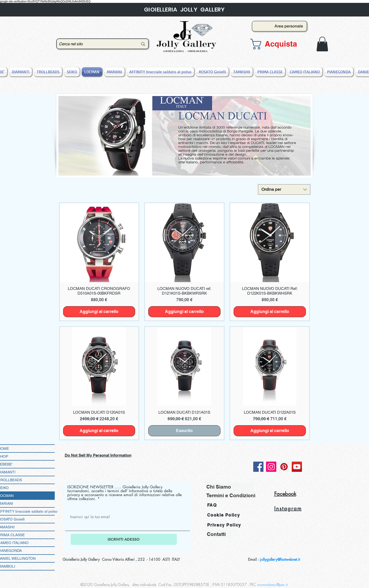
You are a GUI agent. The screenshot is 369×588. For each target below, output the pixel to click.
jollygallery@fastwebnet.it (280, 559)
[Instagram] (271, 467)
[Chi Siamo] (230, 487)
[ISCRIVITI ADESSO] (124, 539)
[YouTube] (297, 467)
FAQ (212, 505)
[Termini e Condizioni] (231, 495)
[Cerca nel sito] (95, 44)
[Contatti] (219, 534)
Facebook (285, 494)
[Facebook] (258, 467)
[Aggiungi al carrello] (99, 312)
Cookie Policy (224, 515)
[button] (278, 44)
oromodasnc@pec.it (272, 584)
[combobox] (284, 189)
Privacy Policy (224, 525)
